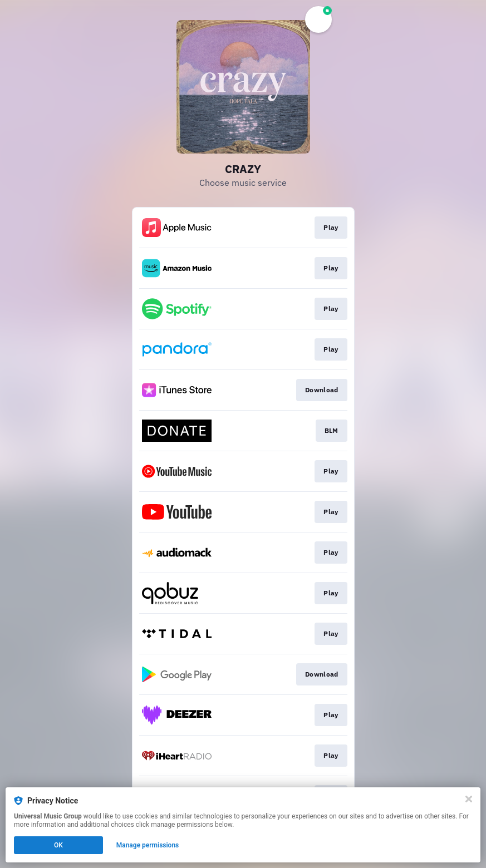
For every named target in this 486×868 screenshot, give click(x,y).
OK (58, 845)
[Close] (469, 799)
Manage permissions (148, 845)
